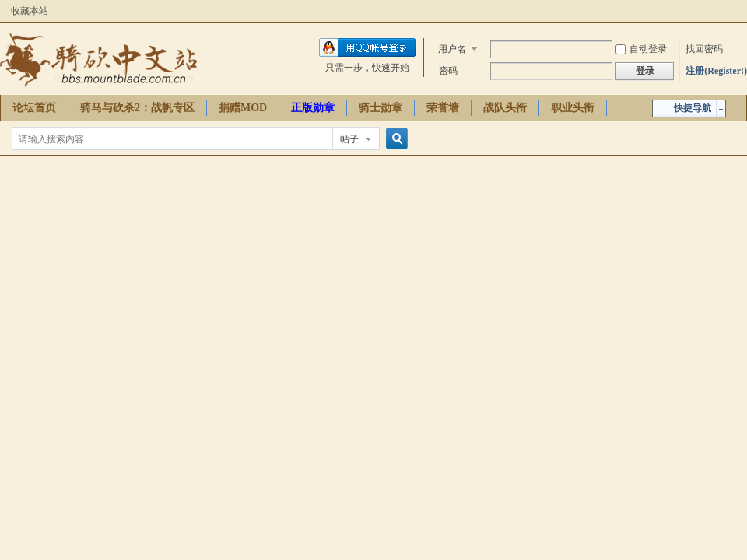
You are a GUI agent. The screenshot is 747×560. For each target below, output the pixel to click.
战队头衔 (505, 108)
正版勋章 (313, 108)
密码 (448, 71)
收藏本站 (30, 11)
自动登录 (641, 49)
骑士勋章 (381, 108)
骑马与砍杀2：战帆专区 (137, 108)
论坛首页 (34, 108)
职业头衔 (573, 108)
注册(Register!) (716, 71)
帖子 (349, 139)
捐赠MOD (243, 108)
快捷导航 (693, 108)
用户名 (452, 49)
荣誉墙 (443, 108)
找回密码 (704, 49)
